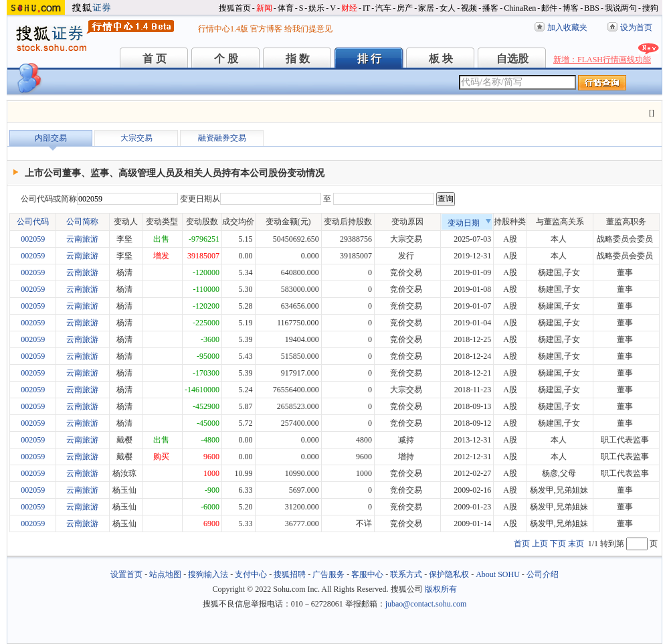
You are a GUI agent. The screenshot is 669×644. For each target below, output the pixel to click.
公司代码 (33, 222)
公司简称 (82, 222)
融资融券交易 (222, 138)
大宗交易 (136, 138)
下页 (558, 544)
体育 (286, 8)
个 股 (226, 59)
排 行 (369, 59)
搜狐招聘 (290, 574)
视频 (469, 8)
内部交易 (51, 138)
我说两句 (621, 8)
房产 (405, 8)
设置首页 (126, 574)
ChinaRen (520, 8)
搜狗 (650, 8)
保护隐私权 (449, 574)
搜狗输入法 (208, 574)
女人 (448, 8)
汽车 (383, 8)
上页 (540, 544)
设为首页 (636, 27)
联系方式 (406, 574)
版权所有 (441, 589)
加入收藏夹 (567, 27)
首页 (522, 544)
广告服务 (328, 574)
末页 (576, 544)
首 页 (155, 59)
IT (366, 8)
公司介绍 (543, 574)
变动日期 (470, 223)
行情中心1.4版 (223, 29)
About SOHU (498, 574)
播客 (490, 8)
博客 (571, 8)
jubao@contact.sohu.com (426, 604)
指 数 (298, 59)
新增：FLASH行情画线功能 (602, 60)
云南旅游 (82, 239)
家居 (426, 8)
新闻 (264, 8)
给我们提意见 (308, 29)
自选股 (512, 59)
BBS (592, 8)
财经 (349, 8)
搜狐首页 (235, 8)
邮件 (549, 8)
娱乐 (316, 8)
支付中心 (251, 574)
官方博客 (266, 29)
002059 (33, 239)
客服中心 (367, 574)
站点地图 (165, 574)
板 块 (441, 59)
